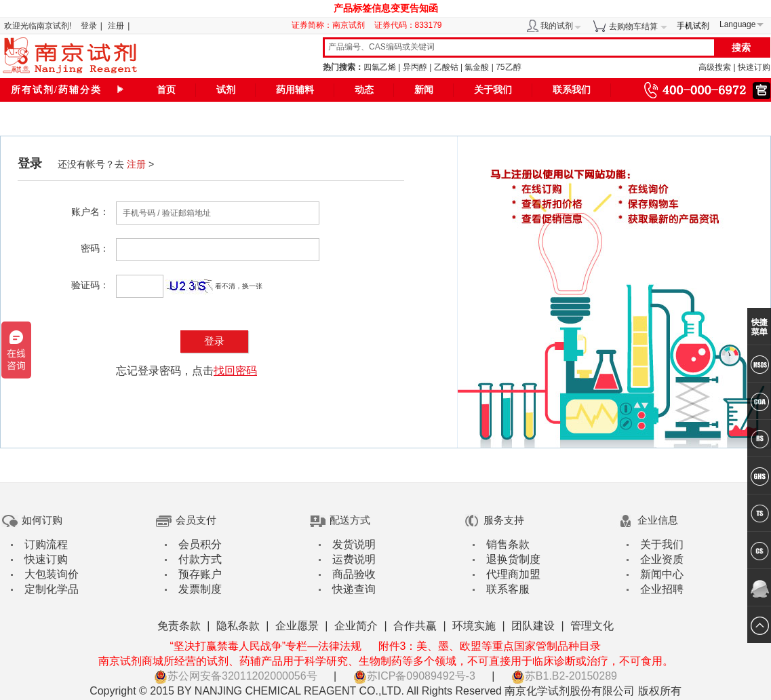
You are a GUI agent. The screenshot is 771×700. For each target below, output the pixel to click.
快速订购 (754, 67)
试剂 (226, 90)
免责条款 (179, 626)
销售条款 (508, 544)
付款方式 (200, 559)
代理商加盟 (513, 574)
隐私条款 (238, 626)
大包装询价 (52, 574)
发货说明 (354, 544)
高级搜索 (715, 67)
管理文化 (592, 626)
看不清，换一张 (239, 286)
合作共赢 (415, 626)
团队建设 (533, 626)
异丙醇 (415, 67)
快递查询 (354, 589)
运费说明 (354, 559)
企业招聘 (662, 589)
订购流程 (46, 544)
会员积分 (200, 544)
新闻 (424, 90)
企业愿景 (297, 626)
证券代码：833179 (408, 25)
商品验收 (354, 574)
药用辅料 (295, 90)
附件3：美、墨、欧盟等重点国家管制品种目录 (490, 646)
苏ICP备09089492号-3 (414, 676)
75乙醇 (508, 67)
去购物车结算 (633, 26)
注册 (116, 26)
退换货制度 (513, 559)
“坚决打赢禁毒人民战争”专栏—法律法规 (265, 646)
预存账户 (200, 574)
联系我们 (572, 90)
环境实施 (474, 626)
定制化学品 (52, 589)
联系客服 (508, 589)
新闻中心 (662, 574)
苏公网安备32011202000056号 (236, 676)
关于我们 (493, 90)
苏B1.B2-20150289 (564, 676)
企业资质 (662, 559)
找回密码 (235, 371)
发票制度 (200, 589)
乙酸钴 (446, 67)
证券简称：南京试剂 (332, 25)
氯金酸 (477, 67)
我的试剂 (557, 26)
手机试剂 (693, 26)
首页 (166, 90)
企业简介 (356, 626)
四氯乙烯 (380, 67)
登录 (89, 26)
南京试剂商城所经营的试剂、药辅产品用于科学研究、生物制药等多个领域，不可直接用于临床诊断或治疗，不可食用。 (386, 661)
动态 (364, 90)
